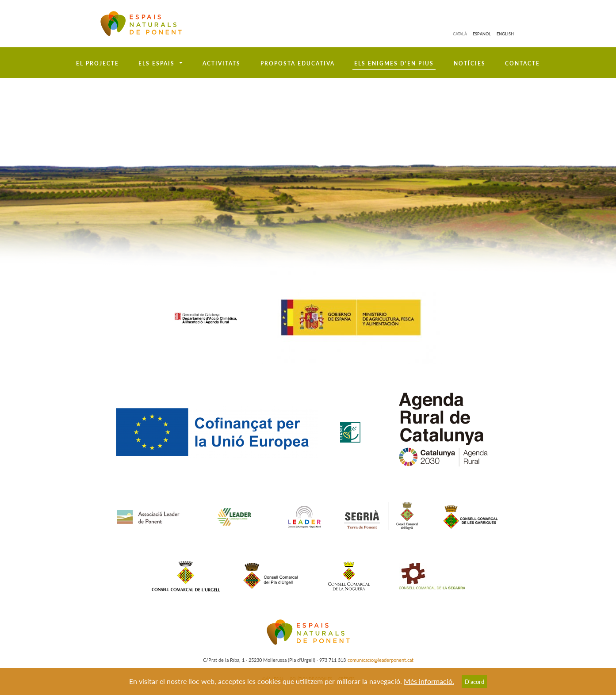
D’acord (474, 682)
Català (460, 34)
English (505, 34)
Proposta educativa (298, 63)
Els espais (157, 63)
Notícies (470, 63)
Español (482, 34)
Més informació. (429, 681)
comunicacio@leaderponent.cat (381, 660)
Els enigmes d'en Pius (394, 63)
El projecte (98, 63)
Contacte (522, 63)
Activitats (222, 63)
